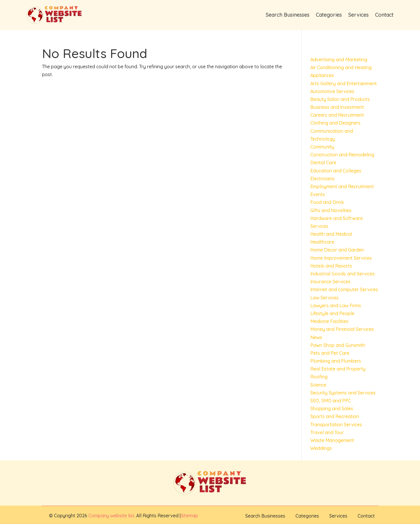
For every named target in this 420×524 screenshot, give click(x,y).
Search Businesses (288, 15)
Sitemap (189, 516)
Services (358, 15)
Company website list (111, 516)
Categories (329, 15)
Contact (384, 15)
